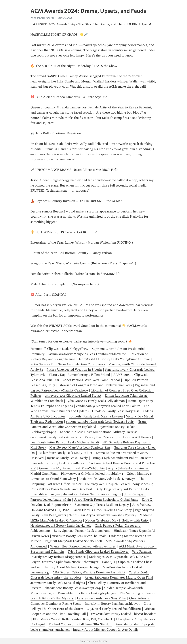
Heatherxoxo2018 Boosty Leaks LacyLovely (61, 526)
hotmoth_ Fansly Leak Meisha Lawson (96, 416)
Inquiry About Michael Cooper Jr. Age (72, 567)
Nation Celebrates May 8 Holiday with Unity (117, 520)
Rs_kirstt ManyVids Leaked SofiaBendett (74, 541)
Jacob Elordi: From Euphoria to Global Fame (106, 500)
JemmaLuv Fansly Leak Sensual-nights (58, 583)
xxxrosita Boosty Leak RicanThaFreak (79, 536)
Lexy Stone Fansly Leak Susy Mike (101, 598)
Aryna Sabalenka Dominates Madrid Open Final (119, 577)
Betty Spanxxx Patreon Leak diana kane (82, 531)
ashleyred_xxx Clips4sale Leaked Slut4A (73, 396)
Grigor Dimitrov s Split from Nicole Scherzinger (64, 562)
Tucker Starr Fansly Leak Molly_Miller (65, 453)
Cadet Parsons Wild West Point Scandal (91, 380)
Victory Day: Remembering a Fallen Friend (79, 375)
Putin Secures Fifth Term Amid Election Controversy (68, 364)
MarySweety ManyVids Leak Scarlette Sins (80, 447)
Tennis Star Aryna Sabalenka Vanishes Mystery (103, 515)
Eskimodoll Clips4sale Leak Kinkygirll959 (59, 349)
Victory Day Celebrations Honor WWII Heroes (118, 437)
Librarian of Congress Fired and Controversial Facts (95, 385)
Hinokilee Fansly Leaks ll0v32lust (116, 411)
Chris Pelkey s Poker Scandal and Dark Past (61, 489)
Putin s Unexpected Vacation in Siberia (74, 370)
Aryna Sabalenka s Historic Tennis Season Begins (86, 494)
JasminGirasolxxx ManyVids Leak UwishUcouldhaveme (87, 354)
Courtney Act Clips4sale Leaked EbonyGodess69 (119, 484)
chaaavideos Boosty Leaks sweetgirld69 (73, 588)
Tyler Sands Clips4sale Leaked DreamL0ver (98, 551)
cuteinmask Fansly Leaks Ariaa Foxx (56, 437)
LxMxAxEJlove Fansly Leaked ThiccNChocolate (123, 614)
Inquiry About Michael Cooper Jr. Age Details (106, 630)
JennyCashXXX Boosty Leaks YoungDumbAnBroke (114, 359)
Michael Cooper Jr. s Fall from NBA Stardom (80, 624)
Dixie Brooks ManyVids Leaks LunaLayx (107, 479)
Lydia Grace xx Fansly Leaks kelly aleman (96, 401)
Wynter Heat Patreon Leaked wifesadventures (83, 546)
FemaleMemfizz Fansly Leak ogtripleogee (87, 593)
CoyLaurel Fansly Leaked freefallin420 (114, 609)
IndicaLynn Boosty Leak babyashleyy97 (112, 604)
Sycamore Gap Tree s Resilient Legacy (102, 505)
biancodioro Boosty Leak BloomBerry (57, 463)
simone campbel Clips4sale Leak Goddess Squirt (100, 421)
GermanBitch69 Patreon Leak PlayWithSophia (72, 468)
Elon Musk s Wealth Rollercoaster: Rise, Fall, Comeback (73, 619)
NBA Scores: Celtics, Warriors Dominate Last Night (89, 572)
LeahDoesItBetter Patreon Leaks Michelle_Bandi (65, 442)
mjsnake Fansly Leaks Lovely (67, 458)
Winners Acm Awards (42, 18)
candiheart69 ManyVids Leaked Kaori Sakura (108, 406)
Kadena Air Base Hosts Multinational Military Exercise (99, 432)
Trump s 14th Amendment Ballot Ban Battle (122, 458)
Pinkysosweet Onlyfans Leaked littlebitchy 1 (92, 474)
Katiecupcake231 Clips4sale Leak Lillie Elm (119, 557)
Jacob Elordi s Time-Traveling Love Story (102, 510)
